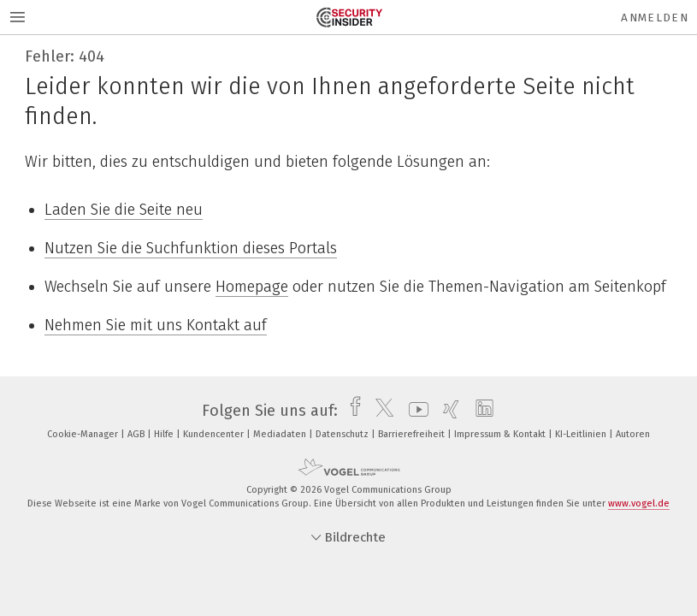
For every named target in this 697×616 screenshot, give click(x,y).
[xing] (447, 411)
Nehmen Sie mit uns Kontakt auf (156, 325)
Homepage (252, 287)
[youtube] (414, 411)
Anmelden (655, 18)
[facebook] (351, 411)
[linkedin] (480, 411)
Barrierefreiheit (413, 434)
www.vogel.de (639, 503)
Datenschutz (343, 434)
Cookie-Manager (84, 434)
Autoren (633, 434)
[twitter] (380, 411)
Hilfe (165, 434)
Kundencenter (215, 434)
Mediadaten (281, 434)
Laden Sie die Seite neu (124, 210)
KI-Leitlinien (582, 434)
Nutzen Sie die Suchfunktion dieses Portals (191, 248)
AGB (137, 434)
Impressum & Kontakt (501, 434)
